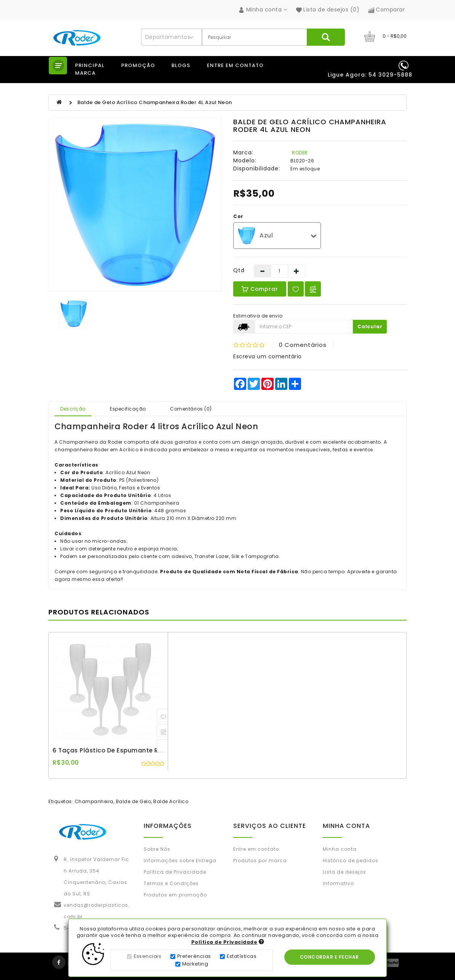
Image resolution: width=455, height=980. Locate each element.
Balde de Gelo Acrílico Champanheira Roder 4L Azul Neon (155, 102)
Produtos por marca (260, 861)
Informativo (338, 883)
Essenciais (147, 957)
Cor (238, 216)
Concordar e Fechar (330, 958)
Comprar (260, 289)
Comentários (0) (191, 409)
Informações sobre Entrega (180, 861)
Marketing (195, 965)
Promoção (138, 65)
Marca (85, 73)
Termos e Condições (171, 883)
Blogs (181, 65)
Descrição (73, 409)
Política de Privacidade (175, 872)
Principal (90, 65)
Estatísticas (242, 957)
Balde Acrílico (171, 801)
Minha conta (340, 849)
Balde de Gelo (134, 801)
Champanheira (94, 801)
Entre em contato (235, 65)
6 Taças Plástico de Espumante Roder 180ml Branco (134, 750)
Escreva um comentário (268, 356)
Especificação (128, 409)
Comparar (387, 10)
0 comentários (303, 345)
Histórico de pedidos (351, 861)
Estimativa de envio (258, 316)
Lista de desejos (344, 872)
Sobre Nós (157, 849)
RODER (300, 153)
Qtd (239, 270)
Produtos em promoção (175, 895)
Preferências (194, 957)
